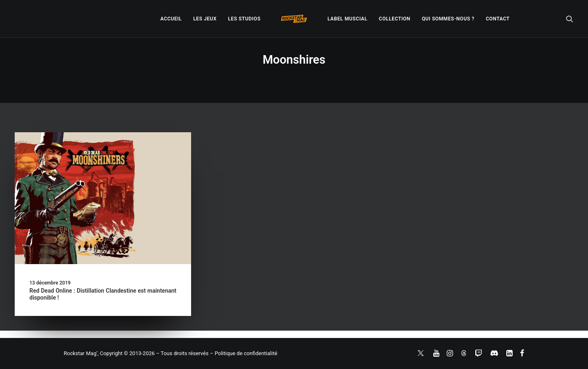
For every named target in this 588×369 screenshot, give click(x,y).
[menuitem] (171, 19)
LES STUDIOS (244, 19)
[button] (570, 19)
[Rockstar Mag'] (294, 19)
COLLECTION (395, 19)
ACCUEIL (171, 19)
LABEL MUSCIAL (347, 19)
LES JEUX (205, 19)
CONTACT (498, 19)
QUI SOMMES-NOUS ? (448, 19)
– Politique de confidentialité (244, 353)
